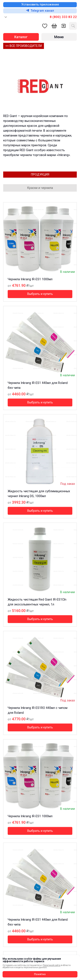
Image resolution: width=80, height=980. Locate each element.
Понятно (40, 974)
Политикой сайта (52, 965)
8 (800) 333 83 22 (63, 17)
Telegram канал (40, 11)
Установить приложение (40, 5)
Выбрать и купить (40, 294)
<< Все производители (24, 46)
